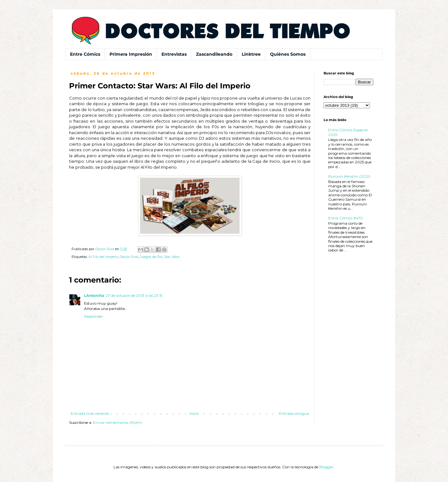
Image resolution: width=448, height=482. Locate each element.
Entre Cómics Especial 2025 (348, 132)
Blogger (326, 467)
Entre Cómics (85, 54)
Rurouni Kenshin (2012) (349, 176)
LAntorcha (94, 295)
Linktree (251, 54)
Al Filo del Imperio (103, 257)
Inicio (194, 413)
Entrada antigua (294, 413)
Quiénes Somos (288, 54)
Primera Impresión (131, 54)
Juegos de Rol (151, 257)
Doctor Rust (129, 257)
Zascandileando (214, 54)
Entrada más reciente (90, 413)
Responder (93, 316)
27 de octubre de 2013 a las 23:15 (134, 295)
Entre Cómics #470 (346, 218)
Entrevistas (174, 54)
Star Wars (172, 257)
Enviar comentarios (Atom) (118, 422)
